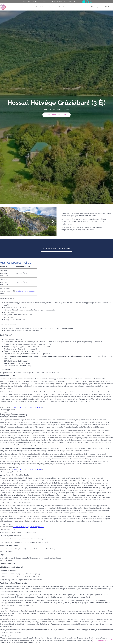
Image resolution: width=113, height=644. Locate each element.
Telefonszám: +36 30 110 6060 (35, 2)
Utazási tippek (96, 7)
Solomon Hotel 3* (20, 527)
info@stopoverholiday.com (63, 2)
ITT (11, 289)
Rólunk (107, 7)
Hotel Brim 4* (18, 407)
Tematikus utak (64, 7)
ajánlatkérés (102, 641)
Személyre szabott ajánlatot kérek (56, 248)
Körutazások (39, 7)
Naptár (51, 7)
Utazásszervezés (80, 7)
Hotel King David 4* (37, 527)
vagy (28, 527)
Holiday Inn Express (35, 407)
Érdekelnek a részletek (56, 115)
